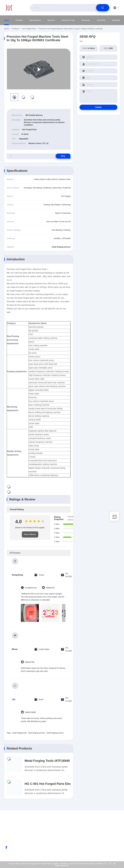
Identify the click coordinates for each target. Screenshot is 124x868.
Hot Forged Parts (29, 29)
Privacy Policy (110, 846)
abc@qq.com (14, 835)
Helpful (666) (30, 712)
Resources (86, 20)
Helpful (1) (50, 588)
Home (6, 20)
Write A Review (30, 534)
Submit (98, 107)
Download (116, 20)
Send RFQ (101, 20)
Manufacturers (35, 20)
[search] (103, 8)
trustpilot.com (31, 588)
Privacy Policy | (15, 864)
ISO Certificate (110, 835)
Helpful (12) (30, 662)
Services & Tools (68, 20)
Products (19, 20)
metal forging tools (19, 733)
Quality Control (110, 841)
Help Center (109, 852)
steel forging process (37, 733)
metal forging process (55, 733)
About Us (51, 20)
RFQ (61, 156)
